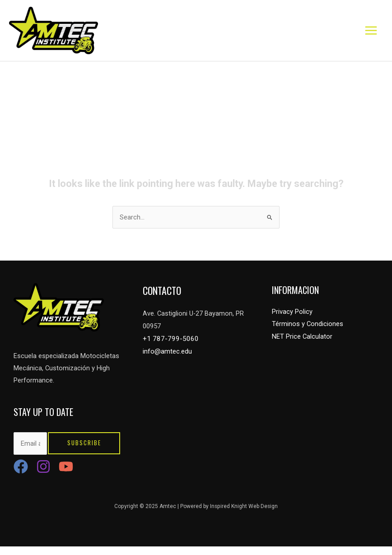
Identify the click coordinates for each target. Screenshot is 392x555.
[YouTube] (66, 475)
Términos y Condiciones (308, 333)
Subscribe (84, 452)
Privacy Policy (292, 321)
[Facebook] (21, 475)
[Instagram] (43, 475)
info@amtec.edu (167, 359)
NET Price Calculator (302, 345)
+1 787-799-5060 (168, 347)
